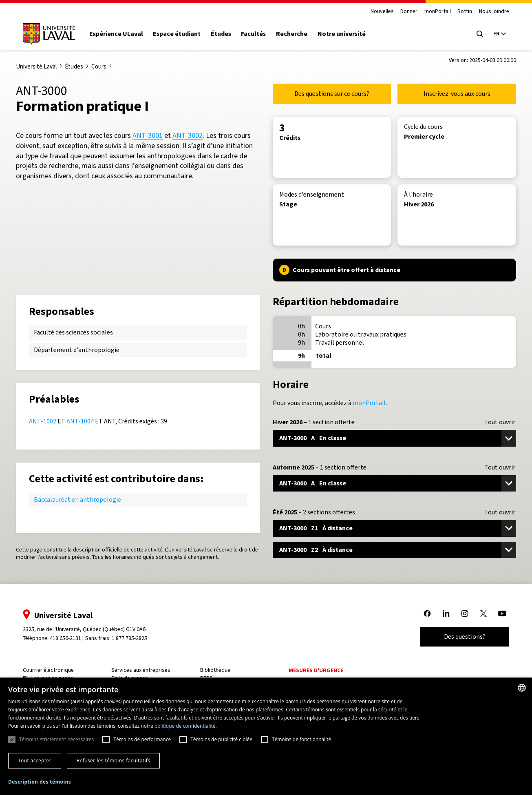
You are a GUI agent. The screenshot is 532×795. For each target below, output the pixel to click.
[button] (40, 782)
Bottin (465, 12)
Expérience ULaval (116, 34)
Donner (409, 12)
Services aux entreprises (141, 670)
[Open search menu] (480, 34)
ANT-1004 (80, 421)
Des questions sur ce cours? (332, 94)
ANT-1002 (43, 421)
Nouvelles (382, 12)
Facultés (253, 34)
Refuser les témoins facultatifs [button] (113, 761)
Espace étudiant (177, 34)
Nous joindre (494, 12)
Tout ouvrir (500, 422)
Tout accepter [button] (35, 761)
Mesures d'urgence (316, 670)
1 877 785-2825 (129, 638)
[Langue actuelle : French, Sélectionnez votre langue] (499, 34)
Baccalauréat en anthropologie (77, 499)
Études (221, 34)
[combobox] (522, 688)
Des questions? (465, 637)
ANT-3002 (188, 135)
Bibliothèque (215, 670)
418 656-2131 (65, 638)
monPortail (438, 12)
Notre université (342, 34)
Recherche (292, 34)
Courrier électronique (48, 670)
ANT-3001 (148, 135)
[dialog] (266, 736)
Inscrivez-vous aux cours (457, 94)
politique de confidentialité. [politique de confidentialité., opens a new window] (186, 726)
